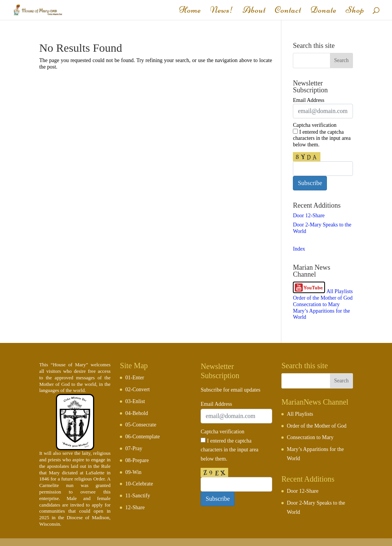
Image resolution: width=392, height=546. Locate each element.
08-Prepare (137, 460)
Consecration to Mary (316, 304)
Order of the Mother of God (323, 298)
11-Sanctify (138, 496)
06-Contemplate (142, 437)
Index (299, 249)
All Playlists (340, 291)
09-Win (133, 472)
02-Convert (137, 389)
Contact (288, 11)
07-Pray (134, 448)
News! (222, 11)
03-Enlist (135, 401)
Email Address (309, 100)
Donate (323, 11)
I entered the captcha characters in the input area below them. (322, 138)
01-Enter (135, 378)
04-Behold (136, 413)
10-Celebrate (139, 484)
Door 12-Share (309, 216)
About (254, 11)
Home (190, 11)
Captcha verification (315, 125)
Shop (355, 11)
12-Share (135, 507)
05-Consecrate (141, 425)
